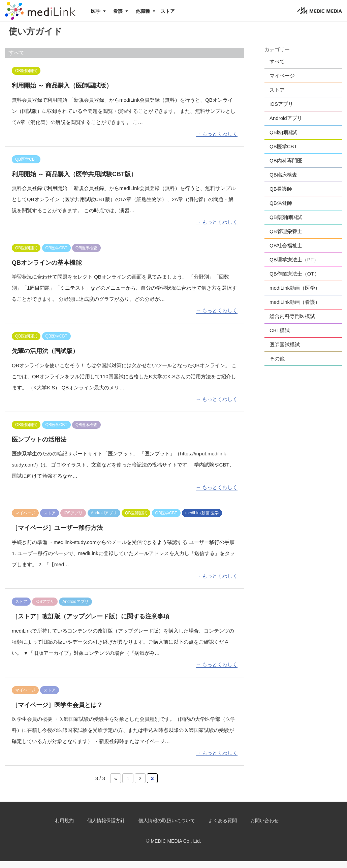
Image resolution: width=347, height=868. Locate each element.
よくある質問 (223, 827)
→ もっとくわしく (217, 140)
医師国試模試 (285, 351)
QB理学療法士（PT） (294, 266)
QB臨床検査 (283, 181)
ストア (168, 11)
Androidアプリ (286, 125)
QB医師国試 (283, 139)
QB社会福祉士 (286, 252)
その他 (277, 365)
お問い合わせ (264, 827)
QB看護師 (281, 196)
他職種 (143, 11)
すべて (277, 68)
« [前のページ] (116, 785)
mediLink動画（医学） (295, 295)
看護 (118, 11)
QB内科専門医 (286, 167)
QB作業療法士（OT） (294, 280)
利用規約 (64, 827)
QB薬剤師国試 (286, 224)
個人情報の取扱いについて (167, 827)
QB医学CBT (283, 153)
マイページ (282, 82)
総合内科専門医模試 (292, 323)
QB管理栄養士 (286, 238)
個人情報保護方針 (106, 827)
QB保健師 (281, 210)
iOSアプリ (281, 111)
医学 (96, 11)
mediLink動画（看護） (295, 309)
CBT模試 (280, 337)
